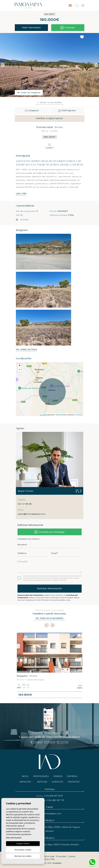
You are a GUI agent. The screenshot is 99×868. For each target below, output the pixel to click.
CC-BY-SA (79, 415)
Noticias (42, 782)
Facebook (50, 742)
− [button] (19, 370)
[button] (32, 111)
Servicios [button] (25, 782)
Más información (14, 838)
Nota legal (49, 856)
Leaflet (44, 415)
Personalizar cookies (23, 850)
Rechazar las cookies (23, 856)
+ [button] (19, 366)
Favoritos (74, 782)
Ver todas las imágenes (29, 93)
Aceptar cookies (23, 843)
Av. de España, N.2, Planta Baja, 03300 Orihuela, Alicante (49, 845)
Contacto (57, 782)
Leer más (21, 193)
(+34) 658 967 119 (55, 800)
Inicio (25, 776)
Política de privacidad (40, 578)
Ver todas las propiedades (50, 618)
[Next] (53, 625)
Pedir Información (31, 28)
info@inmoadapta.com (49, 814)
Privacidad (61, 856)
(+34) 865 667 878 (53, 796)
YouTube (63, 742)
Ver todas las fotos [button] (27, 349)
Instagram (37, 742)
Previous (3, 65)
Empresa (72, 776)
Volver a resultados (49, 102)
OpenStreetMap (61, 415)
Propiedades (41, 776)
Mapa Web (49, 859)
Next (96, 65)
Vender (58, 776)
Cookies (72, 856)
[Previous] (47, 625)
